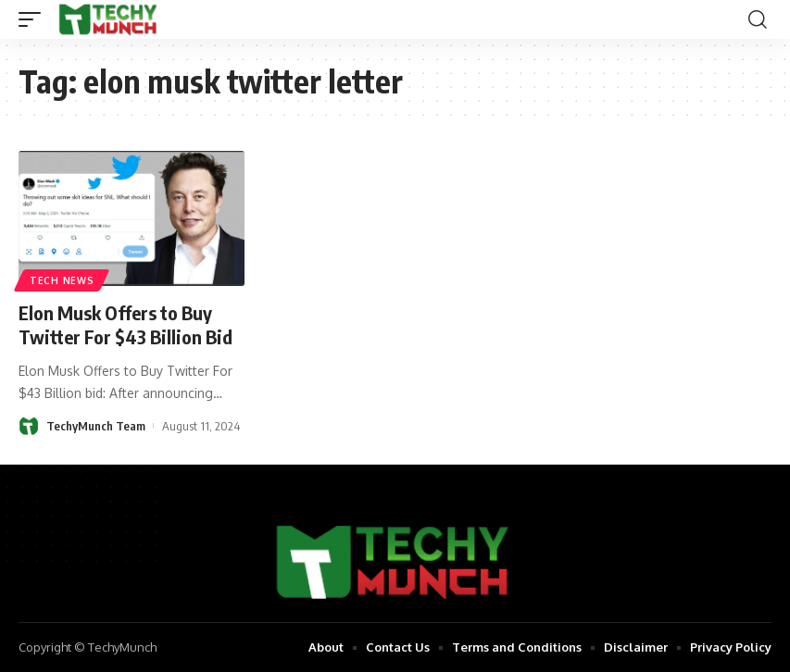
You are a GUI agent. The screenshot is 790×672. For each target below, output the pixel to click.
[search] (758, 19)
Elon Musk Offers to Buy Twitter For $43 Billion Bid (125, 324)
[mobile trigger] (34, 19)
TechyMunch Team (96, 426)
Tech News (62, 280)
